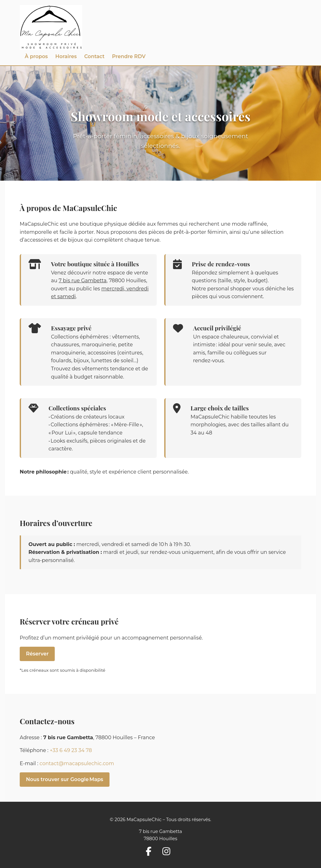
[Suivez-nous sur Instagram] (169, 852)
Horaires (66, 56)
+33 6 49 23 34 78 (71, 750)
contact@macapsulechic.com (77, 763)
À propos (36, 56)
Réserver (37, 654)
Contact (94, 56)
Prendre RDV (129, 56)
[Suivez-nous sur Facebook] (151, 852)
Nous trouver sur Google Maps (65, 779)
